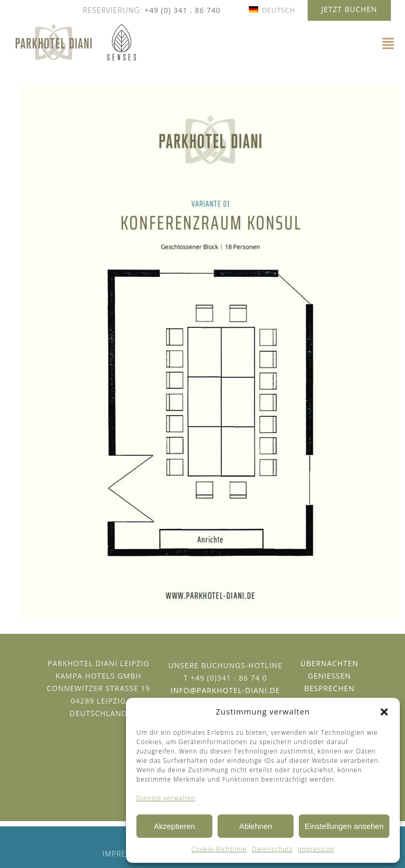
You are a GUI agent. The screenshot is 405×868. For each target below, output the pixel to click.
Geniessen (329, 676)
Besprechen (329, 688)
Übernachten (329, 663)
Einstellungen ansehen (344, 826)
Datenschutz (273, 849)
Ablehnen (255, 826)
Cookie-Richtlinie (219, 849)
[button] (384, 712)
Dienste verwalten (166, 798)
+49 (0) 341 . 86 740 (183, 10)
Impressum (316, 849)
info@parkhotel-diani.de (225, 690)
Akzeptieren (174, 826)
